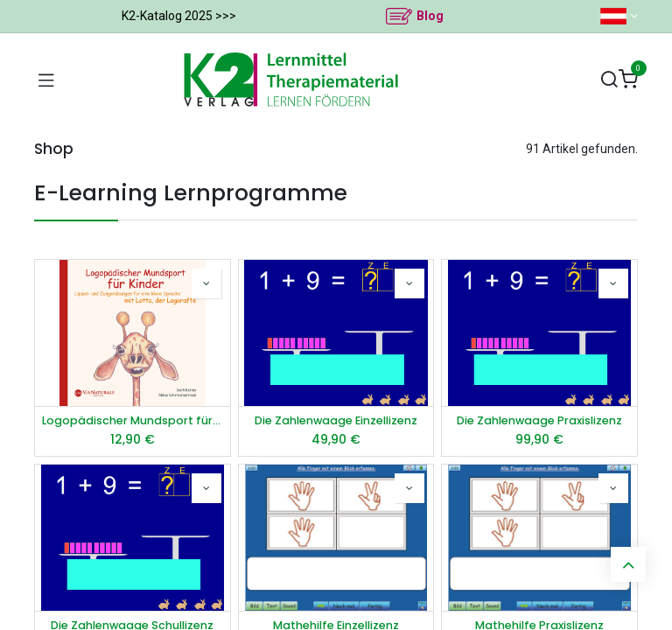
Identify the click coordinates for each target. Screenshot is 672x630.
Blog (430, 16)
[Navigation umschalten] (46, 80)
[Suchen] (609, 80)
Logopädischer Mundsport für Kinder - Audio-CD (133, 420)
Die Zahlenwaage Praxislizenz (539, 420)
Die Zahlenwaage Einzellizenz (336, 420)
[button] (206, 283)
